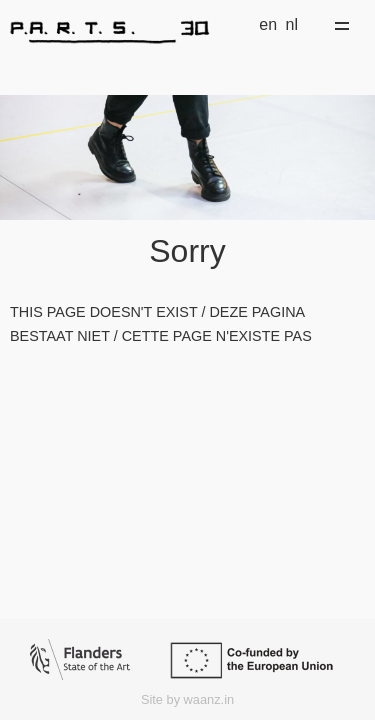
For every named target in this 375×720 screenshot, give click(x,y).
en (268, 24)
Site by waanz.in (187, 699)
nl (292, 24)
